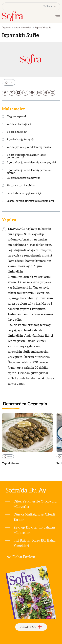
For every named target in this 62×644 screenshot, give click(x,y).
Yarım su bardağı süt (17, 124)
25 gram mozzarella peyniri (21, 178)
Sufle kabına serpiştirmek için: (23, 194)
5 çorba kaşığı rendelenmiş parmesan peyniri (27, 172)
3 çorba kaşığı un (15, 132)
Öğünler (6, 28)
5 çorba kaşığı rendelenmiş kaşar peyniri (29, 163)
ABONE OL (31, 627)
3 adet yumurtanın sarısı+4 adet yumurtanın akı (24, 156)
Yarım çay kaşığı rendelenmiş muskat (27, 147)
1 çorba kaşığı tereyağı (18, 140)
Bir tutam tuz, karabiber (19, 186)
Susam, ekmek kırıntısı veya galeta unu (28, 201)
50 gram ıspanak (14, 117)
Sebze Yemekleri (23, 28)
